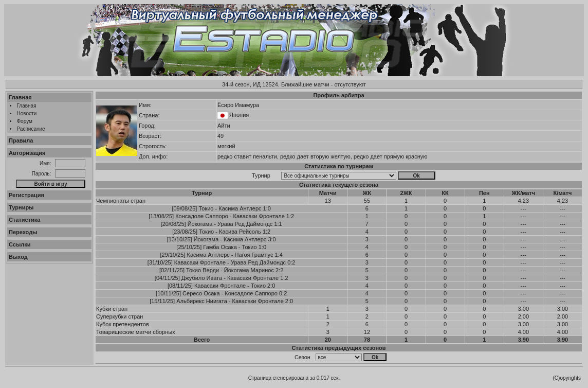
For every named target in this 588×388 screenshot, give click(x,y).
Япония (239, 115)
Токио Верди (203, 270)
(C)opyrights (567, 378)
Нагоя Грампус (254, 255)
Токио (206, 208)
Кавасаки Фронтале (259, 216)
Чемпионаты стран (121, 201)
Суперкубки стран (120, 316)
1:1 (278, 224)
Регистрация (26, 195)
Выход (18, 257)
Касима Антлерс (240, 208)
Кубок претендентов (123, 324)
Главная (20, 97)
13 (328, 201)
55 (367, 201)
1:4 (279, 255)
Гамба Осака (220, 247)
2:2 (279, 270)
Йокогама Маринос (249, 270)
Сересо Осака (201, 293)
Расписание (31, 129)
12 (367, 332)
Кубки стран (112, 309)
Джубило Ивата (202, 278)
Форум (25, 121)
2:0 (271, 286)
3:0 (272, 239)
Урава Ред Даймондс (245, 224)
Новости (27, 113)
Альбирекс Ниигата (202, 301)
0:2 (291, 262)
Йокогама (200, 224)
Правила (21, 140)
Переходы (23, 232)
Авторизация (27, 153)
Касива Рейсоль (240, 232)
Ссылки (20, 244)
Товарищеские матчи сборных (136, 332)
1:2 (290, 216)
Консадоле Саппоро (202, 216)
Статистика (25, 220)
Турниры (21, 207)
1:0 (267, 208)
